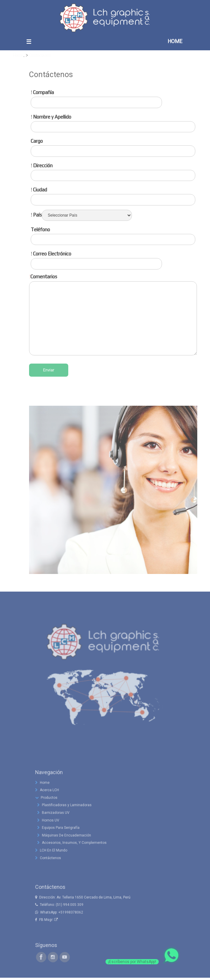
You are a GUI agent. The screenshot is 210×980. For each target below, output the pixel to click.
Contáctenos (40, 55)
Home (18, 55)
